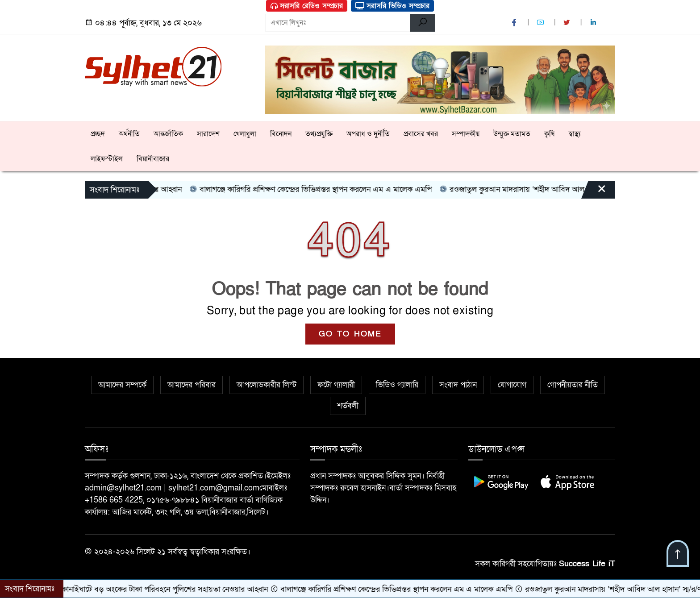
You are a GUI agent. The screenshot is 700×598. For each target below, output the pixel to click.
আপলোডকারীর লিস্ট (267, 385)
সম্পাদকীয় (466, 134)
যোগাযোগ (512, 385)
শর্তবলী (348, 406)
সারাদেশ (208, 134)
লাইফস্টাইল (107, 159)
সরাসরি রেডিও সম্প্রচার (307, 6)
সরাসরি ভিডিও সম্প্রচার (392, 6)
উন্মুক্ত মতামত (512, 134)
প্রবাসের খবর (421, 134)
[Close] (594, 192)
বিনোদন (281, 134)
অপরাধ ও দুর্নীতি (368, 134)
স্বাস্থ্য (575, 134)
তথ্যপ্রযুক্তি (319, 134)
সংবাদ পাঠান (458, 385)
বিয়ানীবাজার (153, 159)
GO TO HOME (350, 334)
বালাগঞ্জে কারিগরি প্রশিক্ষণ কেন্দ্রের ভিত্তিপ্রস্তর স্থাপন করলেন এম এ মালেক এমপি (319, 189)
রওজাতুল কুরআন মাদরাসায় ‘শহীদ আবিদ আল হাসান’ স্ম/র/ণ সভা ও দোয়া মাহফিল (573, 189)
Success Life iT (587, 564)
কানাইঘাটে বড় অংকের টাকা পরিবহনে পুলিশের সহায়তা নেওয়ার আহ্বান (168, 589)
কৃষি (549, 134)
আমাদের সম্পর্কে (122, 385)
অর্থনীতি (129, 134)
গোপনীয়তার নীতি (573, 385)
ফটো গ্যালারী (336, 385)
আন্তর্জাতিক (168, 134)
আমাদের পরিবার (192, 385)
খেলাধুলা (245, 134)
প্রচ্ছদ (98, 134)
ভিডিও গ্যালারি (397, 385)
